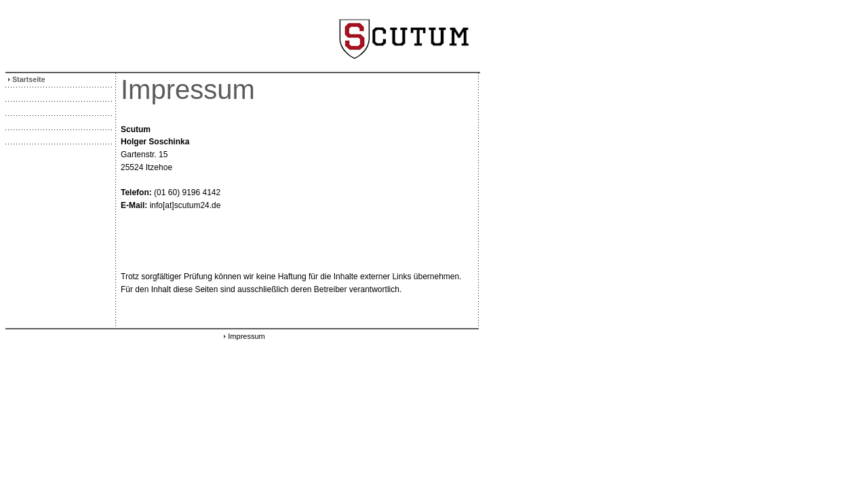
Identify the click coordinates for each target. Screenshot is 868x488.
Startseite (25, 79)
